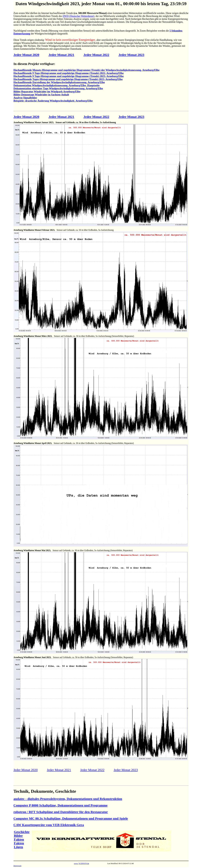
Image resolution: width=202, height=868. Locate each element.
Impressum (18, 866)
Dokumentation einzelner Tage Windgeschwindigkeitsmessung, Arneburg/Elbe (58, 88)
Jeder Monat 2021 (61, 55)
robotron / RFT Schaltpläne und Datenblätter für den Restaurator (61, 812)
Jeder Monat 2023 (131, 55)
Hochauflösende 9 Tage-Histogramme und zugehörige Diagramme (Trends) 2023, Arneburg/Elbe (69, 76)
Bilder (18, 836)
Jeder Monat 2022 (96, 55)
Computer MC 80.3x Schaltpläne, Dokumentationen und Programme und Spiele (71, 818)
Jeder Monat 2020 (26, 55)
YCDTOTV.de (84, 863)
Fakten (19, 839)
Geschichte (22, 832)
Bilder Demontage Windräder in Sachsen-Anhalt (41, 95)
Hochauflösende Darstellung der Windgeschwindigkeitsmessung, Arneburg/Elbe (59, 82)
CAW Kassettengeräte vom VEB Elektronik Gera (49, 825)
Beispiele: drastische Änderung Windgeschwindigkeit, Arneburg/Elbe (53, 101)
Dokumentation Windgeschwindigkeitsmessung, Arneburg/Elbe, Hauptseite (57, 85)
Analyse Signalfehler (25, 98)
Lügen (18, 847)
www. (76, 863)
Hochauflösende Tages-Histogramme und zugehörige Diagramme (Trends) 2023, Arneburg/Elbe (68, 79)
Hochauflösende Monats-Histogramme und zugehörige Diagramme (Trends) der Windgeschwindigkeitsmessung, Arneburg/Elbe (87, 70)
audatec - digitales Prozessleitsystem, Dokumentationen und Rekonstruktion (68, 799)
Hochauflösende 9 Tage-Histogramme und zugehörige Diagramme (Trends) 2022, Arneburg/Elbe (69, 73)
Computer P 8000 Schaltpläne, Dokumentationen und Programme (61, 805)
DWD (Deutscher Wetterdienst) (78, 16)
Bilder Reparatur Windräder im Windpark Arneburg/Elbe (47, 92)
